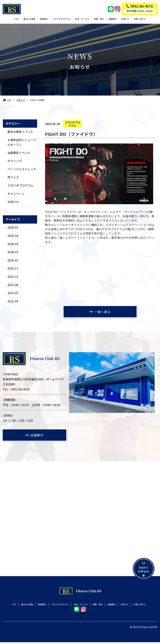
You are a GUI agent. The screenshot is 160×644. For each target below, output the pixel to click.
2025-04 (13, 301)
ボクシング (15, 161)
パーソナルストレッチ (22, 169)
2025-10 (13, 277)
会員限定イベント (19, 153)
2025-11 (13, 268)
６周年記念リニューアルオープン (22, 142)
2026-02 (13, 252)
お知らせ (13, 202)
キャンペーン (16, 194)
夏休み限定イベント (20, 132)
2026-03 (13, 244)
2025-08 (13, 285)
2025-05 (13, 293)
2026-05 (13, 227)
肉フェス (13, 177)
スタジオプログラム (20, 185)
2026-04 (13, 236)
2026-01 (13, 260)
